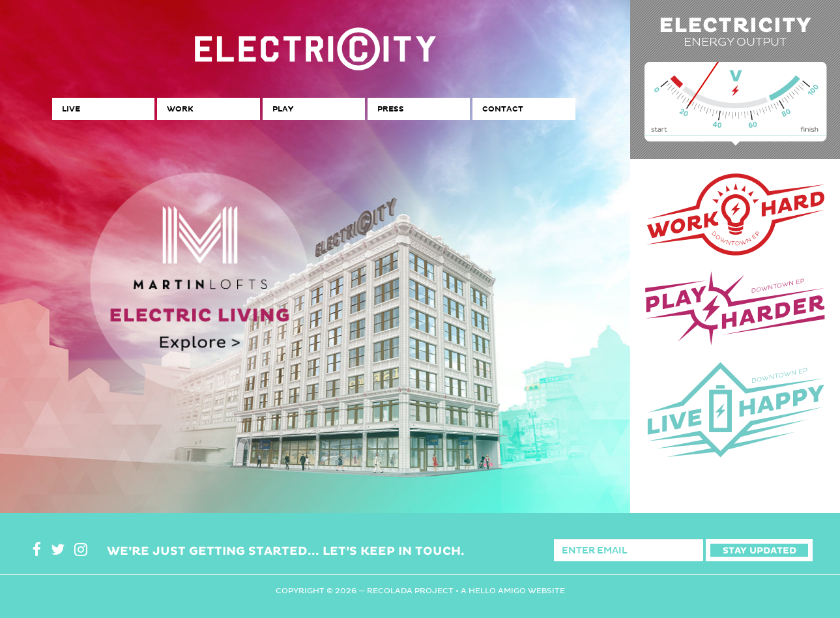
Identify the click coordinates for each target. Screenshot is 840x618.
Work (180, 109)
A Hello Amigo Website (513, 591)
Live (71, 109)
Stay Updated (760, 550)
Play (283, 109)
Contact (503, 109)
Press (391, 109)
